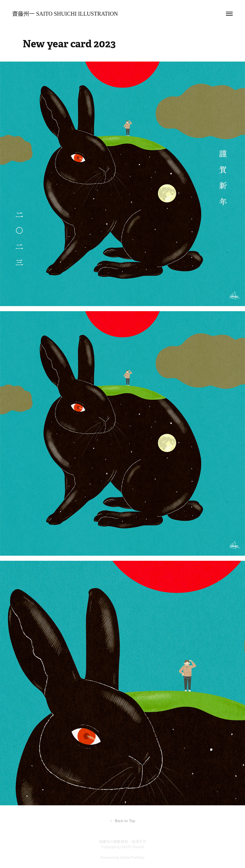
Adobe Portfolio (132, 857)
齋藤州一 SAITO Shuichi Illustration (65, 14)
